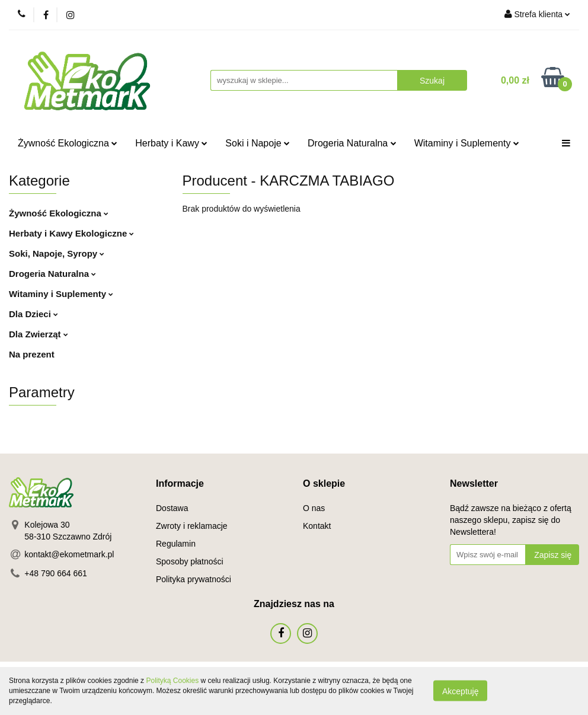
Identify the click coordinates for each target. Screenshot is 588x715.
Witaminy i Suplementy (467, 143)
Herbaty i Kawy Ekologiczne (71, 233)
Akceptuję (460, 691)
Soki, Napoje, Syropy (57, 253)
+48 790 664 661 (56, 573)
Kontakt (317, 526)
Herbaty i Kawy (171, 143)
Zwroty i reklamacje (192, 526)
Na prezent (32, 354)
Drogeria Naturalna (352, 143)
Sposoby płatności (190, 561)
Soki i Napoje (258, 143)
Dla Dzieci (33, 314)
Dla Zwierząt (39, 334)
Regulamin (176, 544)
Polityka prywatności (194, 579)
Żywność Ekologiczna (68, 143)
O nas (314, 508)
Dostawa (172, 508)
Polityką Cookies (172, 681)
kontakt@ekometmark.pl (69, 554)
